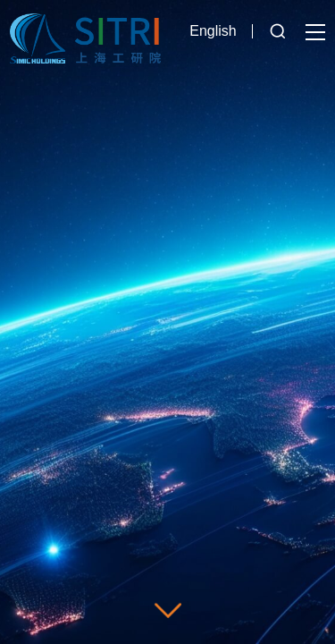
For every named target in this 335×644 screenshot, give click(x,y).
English (213, 31)
